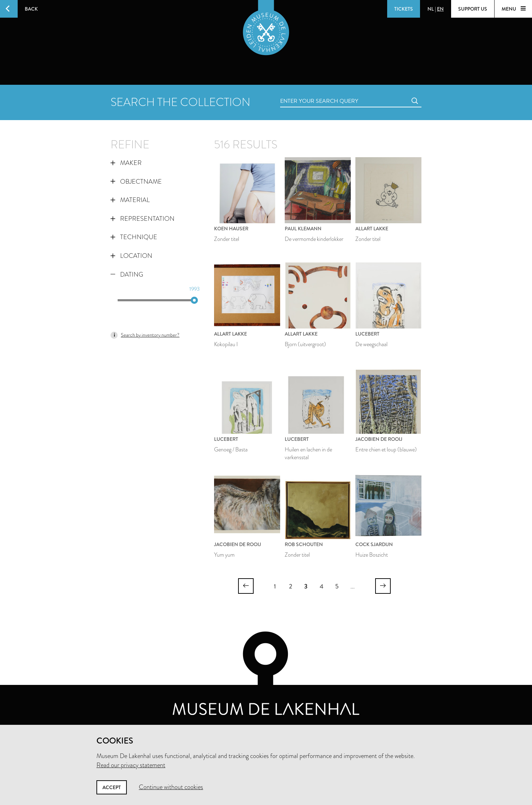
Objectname (136, 182)
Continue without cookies (171, 787)
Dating (127, 274)
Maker (126, 163)
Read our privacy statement (131, 765)
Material (130, 200)
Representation (143, 219)
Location (131, 256)
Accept (112, 787)
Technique (134, 237)
